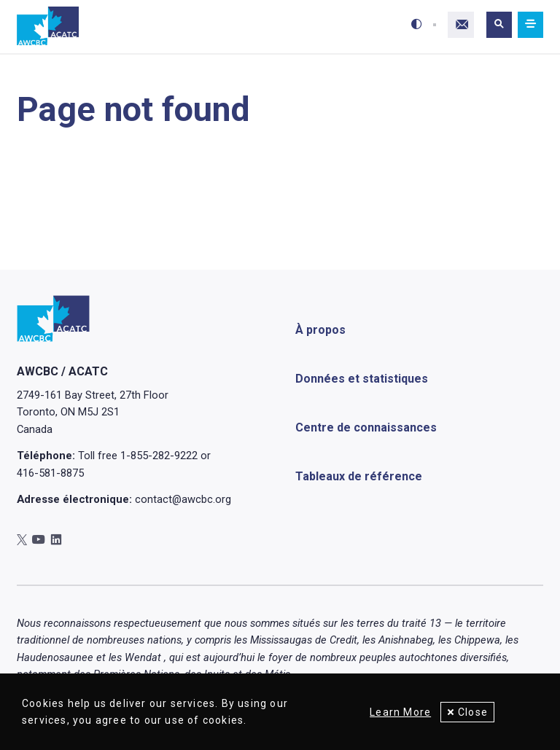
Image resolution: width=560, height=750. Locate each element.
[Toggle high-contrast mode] (417, 25)
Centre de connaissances (366, 427)
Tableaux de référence (359, 476)
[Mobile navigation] (530, 25)
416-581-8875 (50, 473)
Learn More (399, 712)
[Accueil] (48, 27)
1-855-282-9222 (159, 456)
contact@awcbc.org (183, 499)
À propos (320, 329)
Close (473, 712)
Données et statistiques (362, 378)
